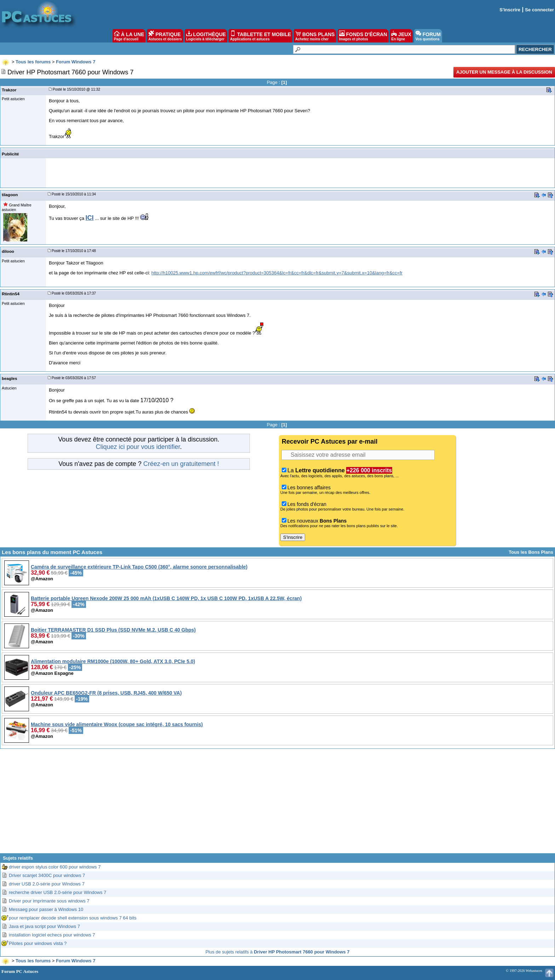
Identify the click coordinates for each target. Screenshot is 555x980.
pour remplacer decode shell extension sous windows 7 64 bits (73, 918)
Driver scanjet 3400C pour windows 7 (47, 875)
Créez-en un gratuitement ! (181, 464)
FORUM (428, 36)
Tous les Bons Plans (531, 552)
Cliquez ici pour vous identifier (138, 447)
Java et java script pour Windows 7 (44, 926)
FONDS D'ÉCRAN (363, 36)
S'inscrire (510, 10)
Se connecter (539, 10)
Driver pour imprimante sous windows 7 (49, 901)
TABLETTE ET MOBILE (261, 36)
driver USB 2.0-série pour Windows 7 (47, 884)
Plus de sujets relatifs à (277, 952)
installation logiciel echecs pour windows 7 (52, 935)
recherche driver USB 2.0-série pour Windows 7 (58, 892)
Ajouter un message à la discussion (504, 72)
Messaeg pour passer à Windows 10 (46, 909)
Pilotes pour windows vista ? (38, 943)
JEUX (401, 36)
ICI (90, 218)
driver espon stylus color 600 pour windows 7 (55, 867)
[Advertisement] (277, 804)
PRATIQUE (165, 36)
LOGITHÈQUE (206, 36)
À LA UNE (129, 36)
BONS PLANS (315, 36)
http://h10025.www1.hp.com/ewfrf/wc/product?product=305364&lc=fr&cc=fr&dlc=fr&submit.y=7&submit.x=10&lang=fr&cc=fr (277, 273)
